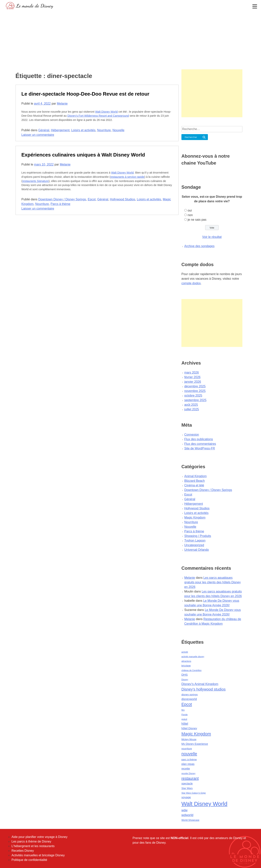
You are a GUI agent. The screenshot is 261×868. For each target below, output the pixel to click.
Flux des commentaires (200, 444)
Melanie (62, 104)
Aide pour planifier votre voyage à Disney (40, 837)
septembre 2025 (195, 400)
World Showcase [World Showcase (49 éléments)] (190, 820)
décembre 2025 (195, 386)
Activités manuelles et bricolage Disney (38, 855)
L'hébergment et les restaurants (33, 846)
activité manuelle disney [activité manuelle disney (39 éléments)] (193, 657)
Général (44, 130)
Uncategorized (194, 545)
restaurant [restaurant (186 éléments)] (190, 778)
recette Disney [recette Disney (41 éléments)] (188, 773)
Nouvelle (118, 130)
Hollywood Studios (123, 199)
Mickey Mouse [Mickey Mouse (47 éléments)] (189, 739)
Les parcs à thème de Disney (31, 841)
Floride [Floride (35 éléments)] (185, 715)
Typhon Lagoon (195, 541)
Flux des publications (199, 439)
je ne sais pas (197, 220)
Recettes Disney (23, 851)
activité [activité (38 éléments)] (185, 652)
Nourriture (104, 130)
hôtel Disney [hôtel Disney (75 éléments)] (189, 728)
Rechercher (191, 137)
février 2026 (192, 377)
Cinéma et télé (194, 485)
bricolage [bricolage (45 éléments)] (186, 666)
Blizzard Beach (195, 481)
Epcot (92, 199)
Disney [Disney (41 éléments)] (185, 679)
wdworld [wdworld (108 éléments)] (187, 815)
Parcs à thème (61, 204)
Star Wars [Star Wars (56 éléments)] (187, 788)
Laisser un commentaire (38, 135)
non (190, 215)
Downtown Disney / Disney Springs (62, 199)
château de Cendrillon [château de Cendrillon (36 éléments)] (191, 670)
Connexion (192, 435)
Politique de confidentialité (29, 860)
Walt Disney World (106, 112)
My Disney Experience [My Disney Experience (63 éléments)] (195, 744)
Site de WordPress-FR (200, 448)
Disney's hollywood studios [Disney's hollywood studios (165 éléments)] (203, 689)
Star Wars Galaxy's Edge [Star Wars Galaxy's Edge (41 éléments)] (194, 793)
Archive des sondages (199, 246)
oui (190, 210)
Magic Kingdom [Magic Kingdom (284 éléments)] (196, 734)
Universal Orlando (197, 550)
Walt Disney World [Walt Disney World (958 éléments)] (204, 804)
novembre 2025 (195, 391)
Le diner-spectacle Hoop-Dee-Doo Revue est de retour (85, 94)
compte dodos (191, 283)
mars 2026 (192, 373)
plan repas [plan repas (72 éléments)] (188, 764)
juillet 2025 (192, 409)
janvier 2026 (193, 382)
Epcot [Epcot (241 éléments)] (187, 704)
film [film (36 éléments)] (183, 710)
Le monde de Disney (35, 6)
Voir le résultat (212, 237)
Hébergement (60, 130)
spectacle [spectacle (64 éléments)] (187, 784)
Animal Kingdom (196, 476)
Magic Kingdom (195, 518)
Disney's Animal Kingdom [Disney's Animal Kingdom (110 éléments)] (200, 684)
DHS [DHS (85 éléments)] (185, 675)
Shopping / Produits (198, 536)
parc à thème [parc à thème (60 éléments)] (189, 759)
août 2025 (191, 405)
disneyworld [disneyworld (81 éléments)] (189, 699)
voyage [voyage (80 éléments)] (186, 797)
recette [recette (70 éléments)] (186, 769)
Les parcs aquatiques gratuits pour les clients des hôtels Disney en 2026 (212, 582)
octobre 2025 (193, 395)
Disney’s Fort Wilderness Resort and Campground (98, 116)
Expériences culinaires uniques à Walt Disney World (83, 155)
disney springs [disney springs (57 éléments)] (190, 695)
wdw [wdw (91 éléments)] (184, 810)
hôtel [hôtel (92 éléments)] (185, 724)
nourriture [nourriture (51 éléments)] (187, 749)
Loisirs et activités (83, 130)
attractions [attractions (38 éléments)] (186, 661)
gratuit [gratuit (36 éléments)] (184, 719)
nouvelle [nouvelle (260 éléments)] (189, 754)
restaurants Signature (35, 181)
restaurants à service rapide (127, 177)
